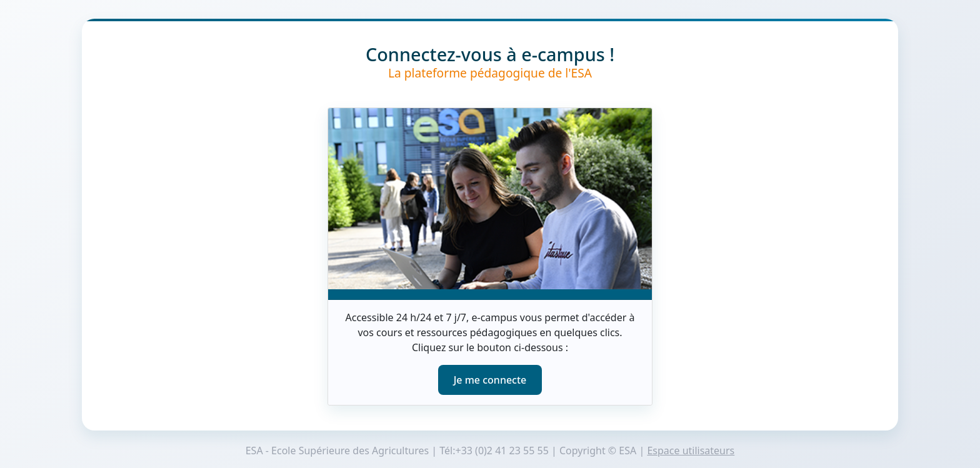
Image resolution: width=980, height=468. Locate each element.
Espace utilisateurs (691, 451)
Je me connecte (490, 380)
